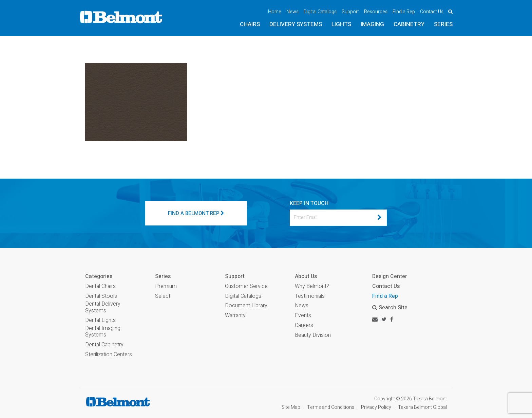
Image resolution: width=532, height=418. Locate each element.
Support (350, 12)
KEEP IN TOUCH (309, 203)
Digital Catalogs (320, 12)
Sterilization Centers (109, 355)
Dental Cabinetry (104, 345)
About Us (306, 277)
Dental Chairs (100, 286)
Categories (99, 277)
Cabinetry (409, 24)
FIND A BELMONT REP (196, 213)
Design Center (390, 276)
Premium (166, 286)
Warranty (235, 316)
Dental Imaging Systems (103, 332)
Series (443, 24)
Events (303, 316)
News (292, 12)
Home (275, 12)
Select (163, 296)
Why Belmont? (312, 286)
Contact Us (432, 12)
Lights (341, 24)
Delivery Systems (296, 24)
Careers (304, 325)
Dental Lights (100, 320)
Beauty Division (313, 335)
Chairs (250, 24)
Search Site (390, 308)
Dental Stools (101, 296)
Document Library (246, 306)
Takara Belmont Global (422, 407)
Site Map (291, 407)
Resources (376, 12)
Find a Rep (404, 12)
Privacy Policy (376, 407)
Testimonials (310, 296)
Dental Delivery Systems (103, 307)
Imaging (372, 24)
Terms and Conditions (331, 407)
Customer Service (246, 286)
